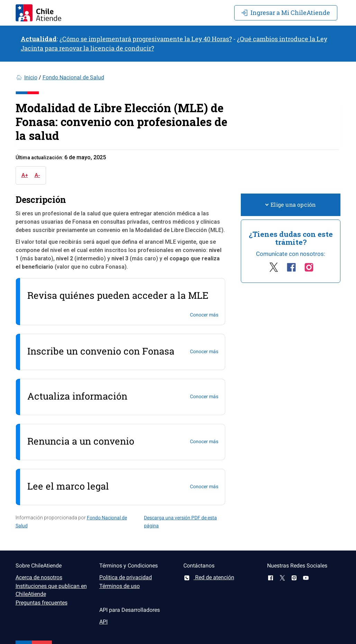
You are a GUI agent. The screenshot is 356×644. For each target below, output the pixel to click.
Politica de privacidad (126, 577)
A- (37, 175)
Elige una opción (291, 204)
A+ (25, 175)
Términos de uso (120, 586)
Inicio (31, 77)
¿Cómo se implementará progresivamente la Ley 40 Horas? (146, 39)
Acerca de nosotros (39, 577)
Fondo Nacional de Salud (73, 77)
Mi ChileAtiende (286, 12)
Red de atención (209, 577)
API (103, 622)
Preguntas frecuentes (42, 603)
